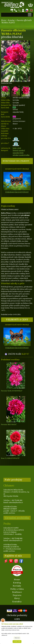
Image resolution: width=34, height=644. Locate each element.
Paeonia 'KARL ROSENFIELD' (12, 391)
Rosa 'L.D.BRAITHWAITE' (10, 458)
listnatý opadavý (19, 150)
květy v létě (17, 148)
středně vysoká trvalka (21, 155)
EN (31, 10)
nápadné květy (18, 153)
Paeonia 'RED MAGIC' (9, 425)
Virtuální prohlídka (17, 518)
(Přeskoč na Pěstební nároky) (10, 209)
